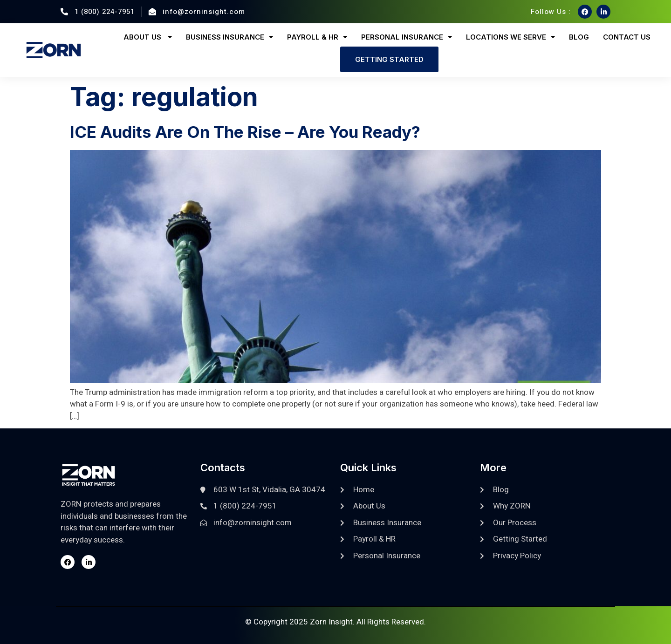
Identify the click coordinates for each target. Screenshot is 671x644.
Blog (579, 37)
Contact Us (627, 37)
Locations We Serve (510, 37)
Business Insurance (229, 37)
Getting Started (389, 59)
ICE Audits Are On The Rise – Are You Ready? (245, 132)
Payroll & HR (317, 37)
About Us (148, 37)
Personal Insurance (407, 37)
